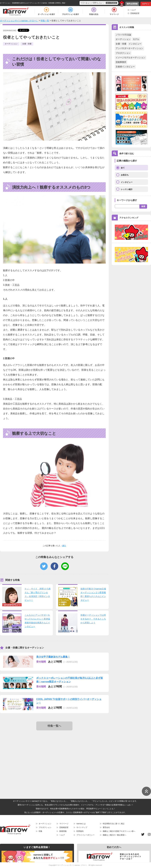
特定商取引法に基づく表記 (114, 824)
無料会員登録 (132, 4)
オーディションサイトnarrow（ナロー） (73, 865)
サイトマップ (82, 827)
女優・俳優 (121, 44)
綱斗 (64, 546)
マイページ (64, 824)
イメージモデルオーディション (130, 58)
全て (123, 168)
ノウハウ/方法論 (123, 35)
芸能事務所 (121, 62)
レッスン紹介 (127, 189)
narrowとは (81, 824)
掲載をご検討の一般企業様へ (114, 835)
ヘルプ (133, 10)
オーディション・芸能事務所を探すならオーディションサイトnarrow (23, 3)
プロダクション (123, 53)
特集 (40, 831)
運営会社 (106, 827)
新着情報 (63, 831)
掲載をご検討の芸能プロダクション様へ (119, 831)
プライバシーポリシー (85, 835)
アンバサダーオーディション (129, 48)
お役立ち (125, 175)
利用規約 (80, 831)
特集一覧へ (54, 726)
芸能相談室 (135, 13)
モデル (136, 39)
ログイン (146, 4)
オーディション (123, 39)
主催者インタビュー (125, 67)
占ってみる (111, 3)
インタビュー (135, 44)
